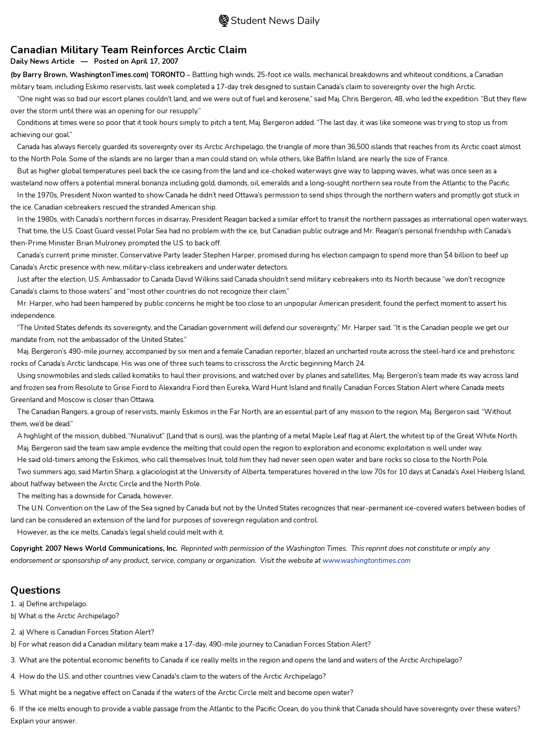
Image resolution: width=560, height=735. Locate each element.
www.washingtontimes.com (367, 561)
